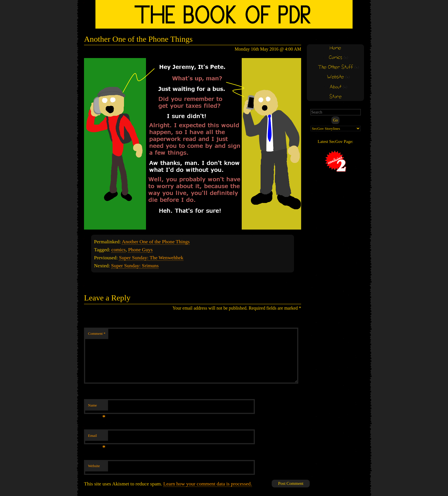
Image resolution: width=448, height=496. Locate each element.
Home (335, 48)
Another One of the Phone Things (156, 242)
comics (119, 250)
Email (97, 437)
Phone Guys (140, 250)
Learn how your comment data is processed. (208, 484)
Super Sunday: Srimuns (135, 266)
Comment (97, 333)
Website (94, 466)
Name (97, 407)
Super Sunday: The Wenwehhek (151, 258)
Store (336, 97)
